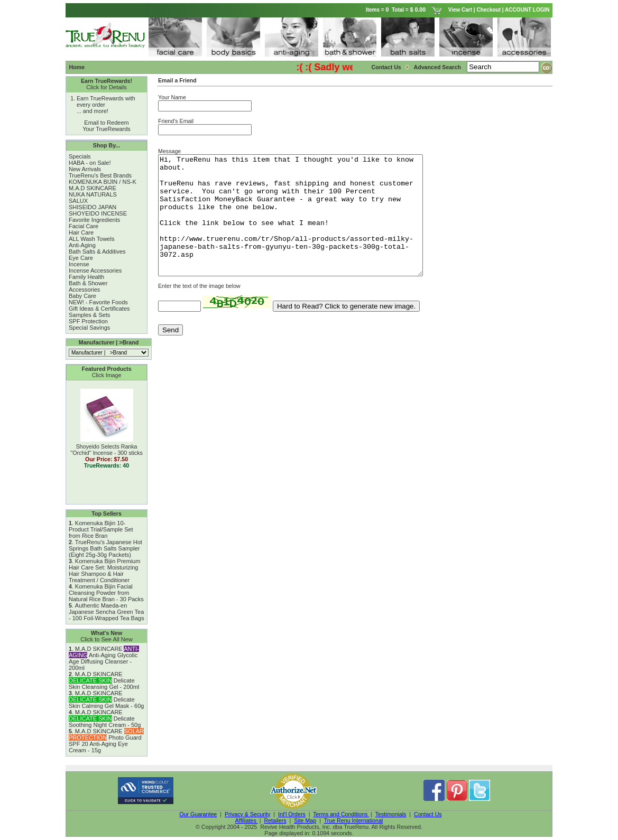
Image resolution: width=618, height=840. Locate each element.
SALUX (78, 201)
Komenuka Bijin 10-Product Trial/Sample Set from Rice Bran (101, 529)
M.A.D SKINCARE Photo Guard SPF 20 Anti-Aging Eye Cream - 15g (106, 741)
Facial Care (84, 226)
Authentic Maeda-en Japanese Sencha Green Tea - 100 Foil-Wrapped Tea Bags (107, 612)
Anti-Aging (82, 245)
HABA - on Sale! (90, 163)
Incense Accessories (95, 270)
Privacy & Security (247, 814)
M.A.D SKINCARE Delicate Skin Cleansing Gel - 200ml (104, 680)
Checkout (488, 10)
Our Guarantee (198, 814)
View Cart (460, 10)
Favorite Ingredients (94, 220)
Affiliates (247, 820)
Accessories (84, 290)
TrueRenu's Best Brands (100, 175)
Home (77, 67)
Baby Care (82, 296)
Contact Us (386, 67)
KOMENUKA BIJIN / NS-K (103, 182)
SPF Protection (88, 321)
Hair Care (81, 232)
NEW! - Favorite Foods (98, 302)
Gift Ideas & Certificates (99, 309)
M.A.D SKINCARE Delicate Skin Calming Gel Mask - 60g (106, 699)
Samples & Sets (89, 315)
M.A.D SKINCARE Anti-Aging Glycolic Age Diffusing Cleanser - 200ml (104, 658)
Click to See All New (106, 639)
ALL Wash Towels (91, 239)
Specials (80, 156)
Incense (79, 264)
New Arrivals (85, 169)
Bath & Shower (88, 283)
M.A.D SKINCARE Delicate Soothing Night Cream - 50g (105, 718)
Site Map (305, 820)
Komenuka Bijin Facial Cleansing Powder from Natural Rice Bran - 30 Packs (106, 593)
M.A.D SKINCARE (93, 188)
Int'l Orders (292, 814)
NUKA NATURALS (93, 194)
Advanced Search (438, 67)
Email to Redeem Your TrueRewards (107, 126)
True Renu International (354, 820)
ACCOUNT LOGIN (528, 10)
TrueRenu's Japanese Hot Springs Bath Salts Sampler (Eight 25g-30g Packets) (105, 548)
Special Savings (89, 328)
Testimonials (391, 814)
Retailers (275, 820)
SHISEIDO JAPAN (93, 207)
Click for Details (106, 87)
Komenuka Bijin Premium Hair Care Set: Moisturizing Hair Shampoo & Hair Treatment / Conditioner (104, 571)
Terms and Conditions (341, 814)
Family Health (86, 277)
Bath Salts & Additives (97, 251)
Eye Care (81, 258)
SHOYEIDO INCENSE (98, 213)
